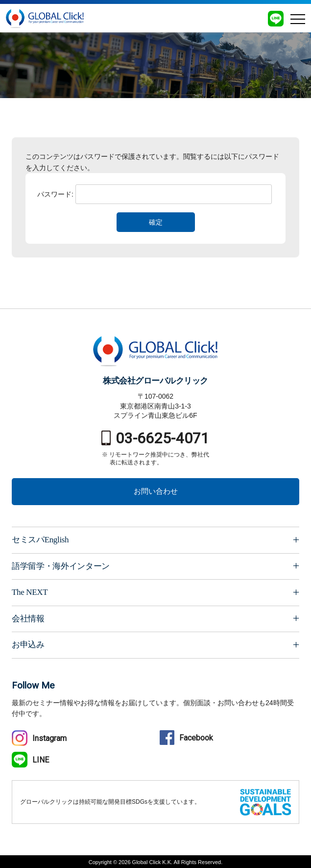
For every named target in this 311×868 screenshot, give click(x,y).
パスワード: (155, 194)
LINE (30, 760)
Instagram (39, 738)
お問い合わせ (156, 491)
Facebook (186, 738)
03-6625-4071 (155, 438)
